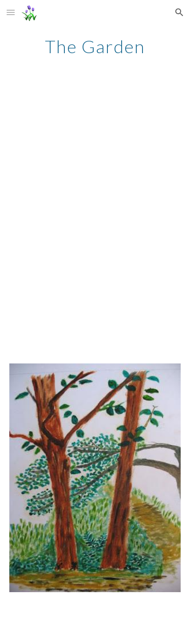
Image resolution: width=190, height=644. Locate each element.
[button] (11, 12)
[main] (95, 47)
